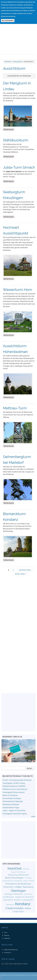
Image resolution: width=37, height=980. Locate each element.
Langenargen (18, 911)
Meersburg (28, 887)
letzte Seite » (21, 574)
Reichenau (10, 905)
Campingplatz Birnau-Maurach (14, 792)
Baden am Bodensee (10, 795)
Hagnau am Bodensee (24, 897)
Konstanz (23, 904)
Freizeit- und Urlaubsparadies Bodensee (17, 780)
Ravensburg (28, 894)
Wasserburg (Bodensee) (18, 875)
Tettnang (26, 869)
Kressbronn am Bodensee (18, 884)
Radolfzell (15, 868)
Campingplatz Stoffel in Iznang (14, 783)
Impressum (8, 953)
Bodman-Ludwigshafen (24, 900)
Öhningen (28, 878)
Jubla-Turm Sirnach (19, 167)
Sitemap (7, 935)
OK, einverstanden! (8, 20)
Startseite (8, 62)
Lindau (18, 887)
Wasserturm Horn (18, 290)
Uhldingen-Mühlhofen (13, 894)
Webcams (7, 938)
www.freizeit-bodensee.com (18, 975)
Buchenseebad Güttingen (12, 798)
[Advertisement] (18, 35)
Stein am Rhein (29, 881)
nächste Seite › (25, 570)
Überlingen (18, 891)
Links (6, 933)
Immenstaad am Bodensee (12, 881)
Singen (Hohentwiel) (18, 872)
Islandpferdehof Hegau (11, 808)
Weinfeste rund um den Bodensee (15, 789)
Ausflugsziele (17, 62)
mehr (33, 817)
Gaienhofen (8, 900)
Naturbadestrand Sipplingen (13, 801)
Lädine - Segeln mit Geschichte (14, 811)
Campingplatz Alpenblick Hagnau (15, 814)
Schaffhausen (8, 897)
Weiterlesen (9, 130)
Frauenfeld (8, 887)
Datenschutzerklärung (11, 950)
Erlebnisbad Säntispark (11, 804)
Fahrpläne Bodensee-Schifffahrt (14, 786)
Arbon (28, 908)
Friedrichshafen (15, 908)
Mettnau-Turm (15, 408)
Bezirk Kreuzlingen (14, 878)
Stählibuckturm (16, 140)
